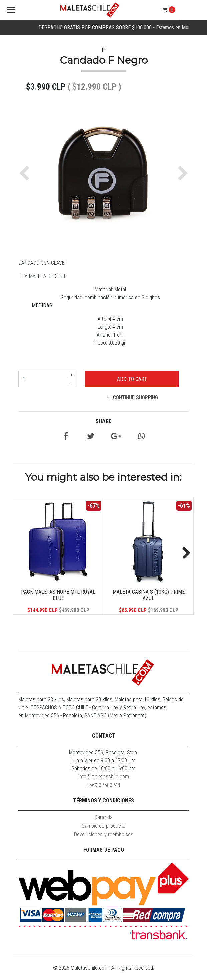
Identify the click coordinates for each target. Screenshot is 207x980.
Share (103, 421)
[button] (26, 173)
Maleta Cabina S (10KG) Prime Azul (149, 595)
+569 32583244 (103, 785)
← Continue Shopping (132, 398)
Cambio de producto (103, 826)
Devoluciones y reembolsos (104, 835)
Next (184, 553)
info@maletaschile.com (104, 776)
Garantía (103, 817)
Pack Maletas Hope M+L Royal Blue (58, 595)
